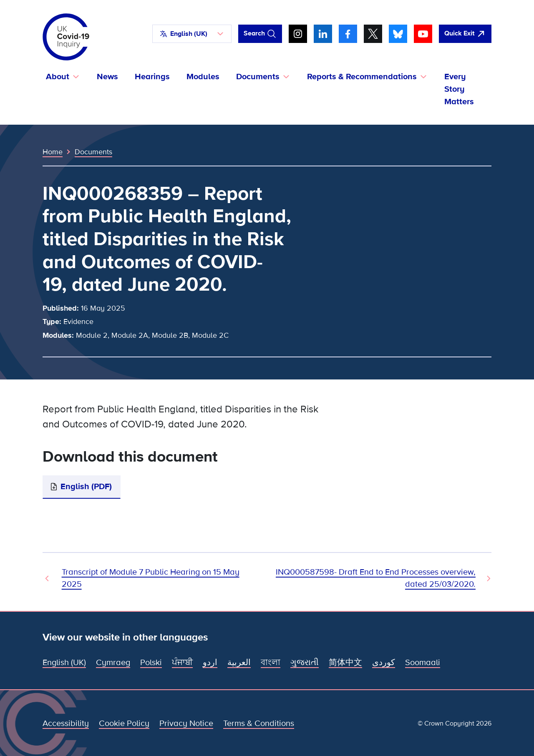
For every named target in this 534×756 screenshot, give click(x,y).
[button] (192, 34)
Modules (203, 77)
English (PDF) (86, 487)
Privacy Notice (186, 723)
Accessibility (66, 723)
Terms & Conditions (259, 723)
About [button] (58, 77)
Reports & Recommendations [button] (362, 77)
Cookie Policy (124, 723)
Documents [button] (258, 77)
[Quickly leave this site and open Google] (465, 34)
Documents (93, 152)
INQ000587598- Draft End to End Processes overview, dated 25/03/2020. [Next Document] (376, 578)
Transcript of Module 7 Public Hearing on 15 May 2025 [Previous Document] (151, 578)
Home (53, 152)
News (107, 77)
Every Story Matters (459, 89)
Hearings (152, 77)
